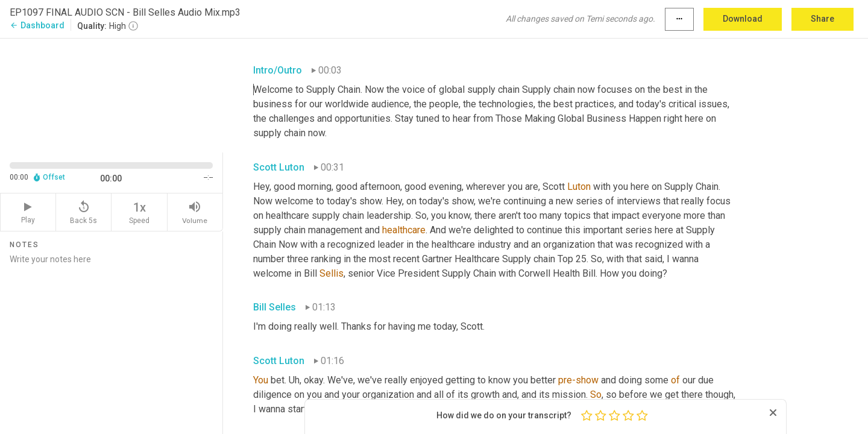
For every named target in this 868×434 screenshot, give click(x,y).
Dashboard (37, 25)
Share (822, 19)
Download (743, 19)
